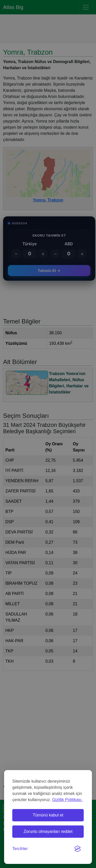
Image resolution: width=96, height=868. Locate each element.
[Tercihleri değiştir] (20, 849)
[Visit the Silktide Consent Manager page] (78, 849)
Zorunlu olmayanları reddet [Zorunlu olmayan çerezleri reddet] (48, 831)
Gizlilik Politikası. (67, 800)
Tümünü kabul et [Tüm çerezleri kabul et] (48, 815)
